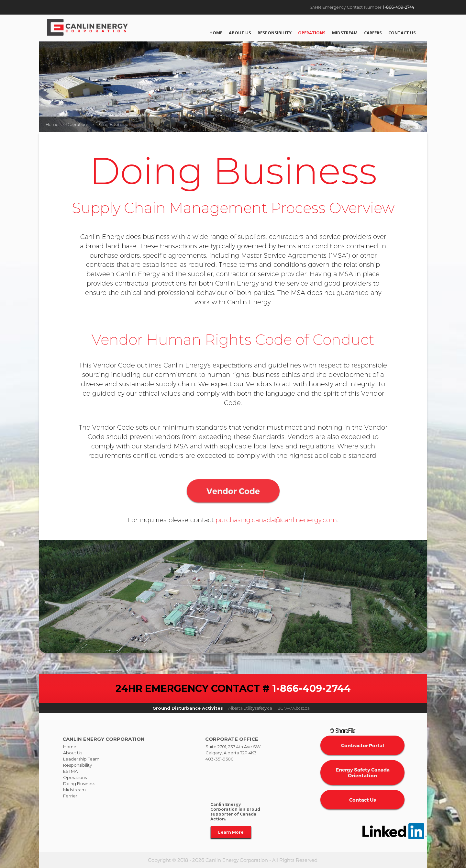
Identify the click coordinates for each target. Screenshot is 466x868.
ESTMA (70, 771)
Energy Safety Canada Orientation (363, 772)
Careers (373, 33)
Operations (312, 33)
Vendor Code (233, 519)
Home (216, 33)
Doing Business (112, 124)
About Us (240, 33)
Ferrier (70, 796)
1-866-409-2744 (398, 7)
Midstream (345, 33)
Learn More (231, 832)
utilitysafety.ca (258, 708)
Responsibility (275, 33)
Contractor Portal (363, 745)
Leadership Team (81, 759)
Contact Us (402, 33)
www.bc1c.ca (297, 708)
